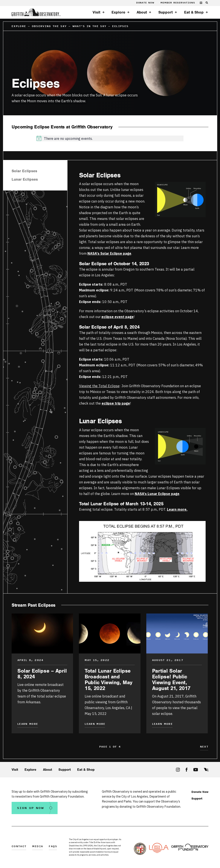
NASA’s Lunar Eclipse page (157, 494)
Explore (118, 12)
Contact (19, 847)
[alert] (110, 138)
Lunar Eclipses (25, 179)
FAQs (53, 847)
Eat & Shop (194, 12)
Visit (96, 12)
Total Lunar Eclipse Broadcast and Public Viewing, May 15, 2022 (108, 679)
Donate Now (145, 3)
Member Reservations (178, 3)
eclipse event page (118, 317)
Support (166, 12)
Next (204, 747)
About (142, 12)
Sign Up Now (31, 808)
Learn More (28, 724)
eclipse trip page (116, 403)
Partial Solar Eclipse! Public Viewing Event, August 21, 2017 (171, 679)
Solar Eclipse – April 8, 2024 (42, 674)
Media (38, 847)
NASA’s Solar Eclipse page (109, 253)
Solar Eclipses (24, 171)
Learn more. (177, 509)
